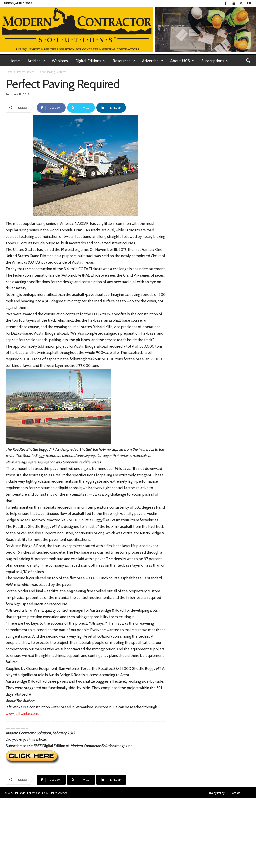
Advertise (153, 61)
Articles (36, 61)
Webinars (60, 61)
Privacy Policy (216, 793)
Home (15, 61)
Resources (124, 61)
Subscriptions (215, 61)
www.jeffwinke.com (22, 714)
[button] (248, 61)
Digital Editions (91, 61)
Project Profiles (26, 72)
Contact (235, 793)
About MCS (182, 61)
